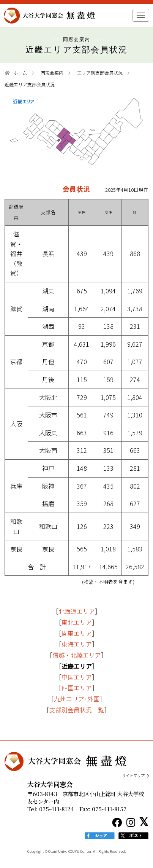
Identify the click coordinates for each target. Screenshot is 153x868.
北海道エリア (77, 611)
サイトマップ (133, 776)
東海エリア (77, 644)
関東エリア (77, 633)
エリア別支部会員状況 (100, 73)
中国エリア (77, 677)
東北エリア (77, 622)
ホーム (20, 73)
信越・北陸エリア (77, 655)
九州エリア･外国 (77, 699)
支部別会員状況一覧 (77, 710)
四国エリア (77, 688)
